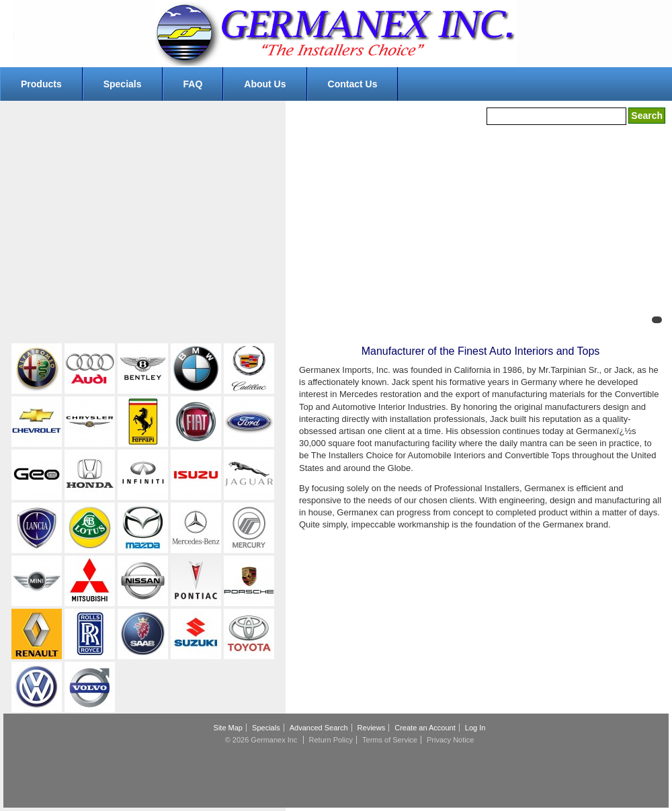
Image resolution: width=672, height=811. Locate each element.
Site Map (228, 728)
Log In (475, 728)
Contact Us (353, 84)
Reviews (372, 728)
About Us (265, 84)
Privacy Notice (450, 740)
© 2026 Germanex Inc (261, 740)
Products (41, 84)
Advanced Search (319, 728)
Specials (123, 84)
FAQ (193, 84)
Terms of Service (390, 740)
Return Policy (331, 740)
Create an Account (425, 728)
